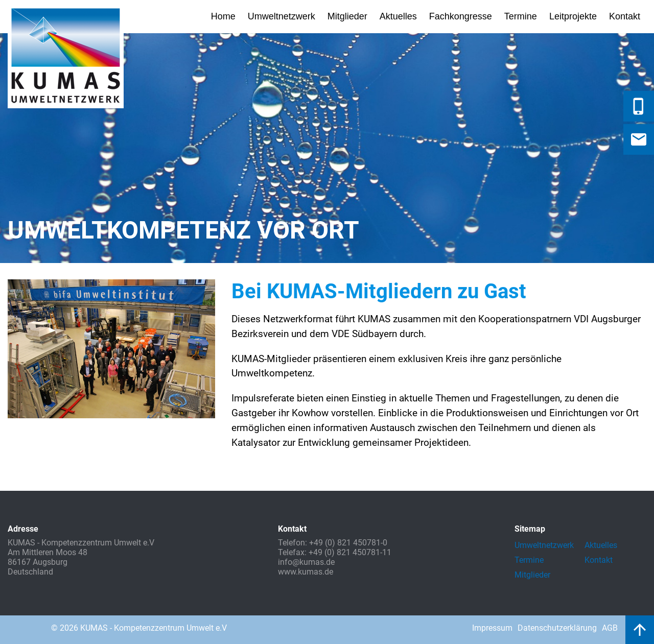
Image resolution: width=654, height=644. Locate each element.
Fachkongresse (461, 16)
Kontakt (625, 16)
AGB (610, 628)
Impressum (492, 628)
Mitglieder (347, 16)
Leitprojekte (573, 16)
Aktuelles (398, 16)
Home (223, 16)
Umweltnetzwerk (282, 16)
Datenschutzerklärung (557, 628)
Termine (521, 16)
